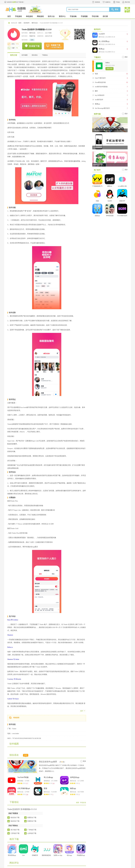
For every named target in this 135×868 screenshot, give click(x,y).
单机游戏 (29, 16)
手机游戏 (18, 16)
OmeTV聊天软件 (100, 78)
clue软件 (102, 34)
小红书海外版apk (24, 788)
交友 (32, 40)
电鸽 (96, 74)
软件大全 (51, 16)
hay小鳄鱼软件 (100, 95)
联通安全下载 (32, 818)
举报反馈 (83, 803)
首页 (9, 16)
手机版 (118, 2)
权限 (78, 803)
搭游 (45, 788)
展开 (82, 711)
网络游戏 (40, 16)
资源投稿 (97, 2)
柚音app (73, 788)
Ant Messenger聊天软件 (102, 108)
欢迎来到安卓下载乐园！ (16, 2)
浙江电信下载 (15, 830)
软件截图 (25, 55)
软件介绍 (14, 55)
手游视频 (84, 16)
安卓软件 (27, 23)
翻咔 (96, 91)
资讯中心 (62, 16)
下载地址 (45, 55)
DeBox (108, 63)
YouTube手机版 (23, 777)
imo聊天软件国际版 (101, 87)
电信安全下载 (15, 818)
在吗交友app (75, 777)
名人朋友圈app (104, 41)
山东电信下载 (32, 833)
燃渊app (102, 49)
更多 (84, 761)
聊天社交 (35, 23)
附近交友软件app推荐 (48, 762)
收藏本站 (108, 2)
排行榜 (105, 16)
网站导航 (127, 2)
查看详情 (109, 69)
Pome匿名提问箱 (100, 82)
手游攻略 (73, 16)
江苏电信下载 (15, 833)
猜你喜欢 (35, 55)
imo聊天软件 (99, 100)
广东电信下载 (32, 830)
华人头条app (48, 777)
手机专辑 (95, 16)
